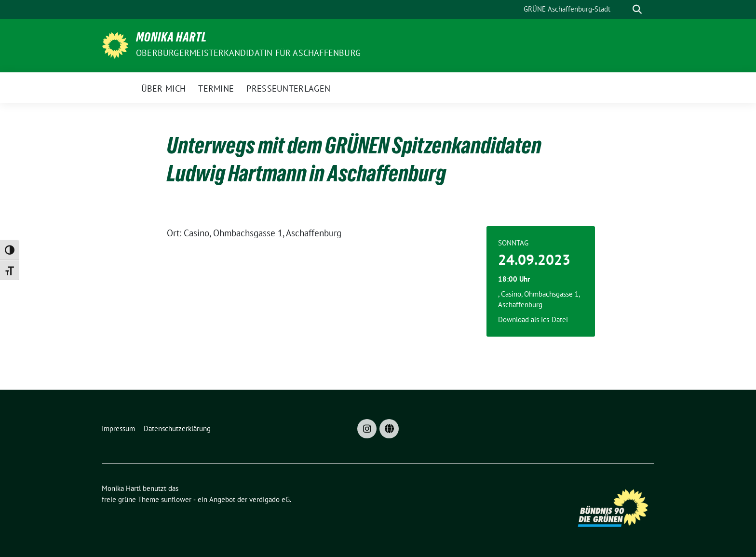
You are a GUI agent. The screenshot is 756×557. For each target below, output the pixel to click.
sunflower (176, 499)
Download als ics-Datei (533, 319)
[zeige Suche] (637, 9)
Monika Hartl (171, 39)
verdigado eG (270, 499)
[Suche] (623, 9)
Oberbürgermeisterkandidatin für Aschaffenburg (248, 53)
